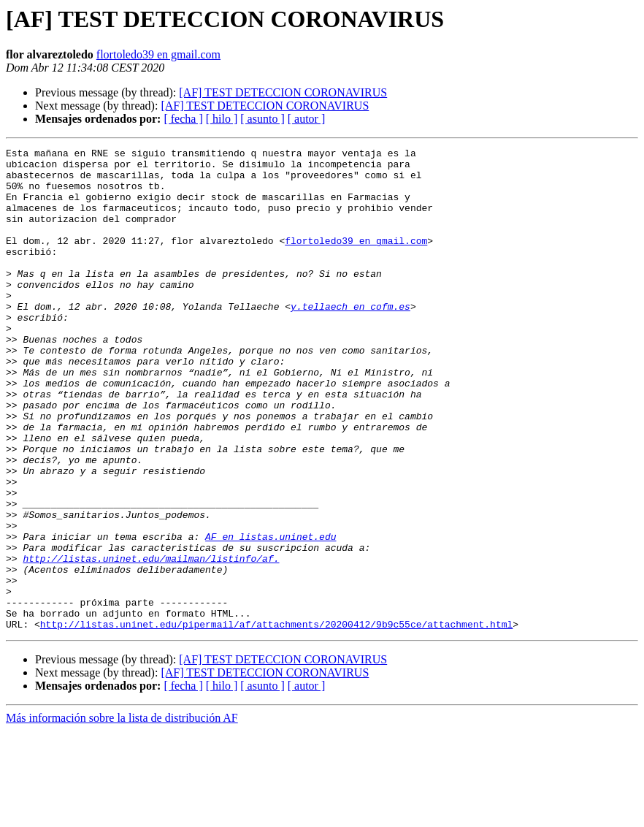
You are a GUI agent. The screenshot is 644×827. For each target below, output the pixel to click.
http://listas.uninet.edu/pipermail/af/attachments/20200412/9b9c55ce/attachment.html (276, 720)
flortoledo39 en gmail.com (158, 54)
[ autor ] (307, 119)
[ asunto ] (262, 119)
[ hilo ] (222, 119)
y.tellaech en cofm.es (350, 339)
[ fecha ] (183, 119)
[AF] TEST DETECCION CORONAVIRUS (283, 92)
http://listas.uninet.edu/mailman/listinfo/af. (151, 641)
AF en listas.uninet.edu (271, 615)
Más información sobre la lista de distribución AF (122, 814)
